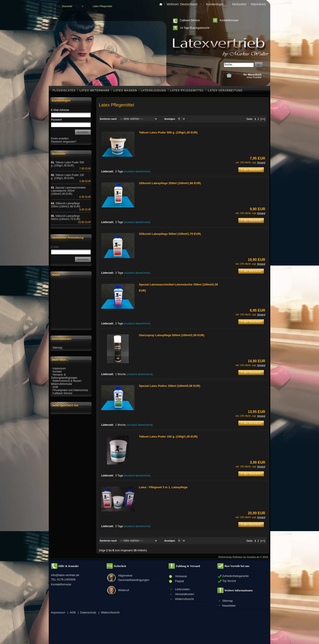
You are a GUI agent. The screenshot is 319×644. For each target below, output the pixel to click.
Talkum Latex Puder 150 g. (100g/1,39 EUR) (168, 437)
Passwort (56, 120)
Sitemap (57, 348)
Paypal (179, 581)
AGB (55, 387)
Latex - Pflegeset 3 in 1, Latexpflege (163, 487)
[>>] (263, 119)
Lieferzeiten (182, 589)
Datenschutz (88, 612)
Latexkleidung (154, 91)
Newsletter (229, 606)
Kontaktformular (229, 20)
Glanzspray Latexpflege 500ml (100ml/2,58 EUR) (172, 335)
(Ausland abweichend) (137, 172)
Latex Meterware (95, 91)
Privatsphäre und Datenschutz (70, 390)
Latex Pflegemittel (187, 91)
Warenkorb (258, 4)
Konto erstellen (60, 139)
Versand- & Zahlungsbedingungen (64, 376)
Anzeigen (170, 119)
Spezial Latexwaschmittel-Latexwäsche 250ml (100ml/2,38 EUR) (69, 191)
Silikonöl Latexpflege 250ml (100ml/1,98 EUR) (170, 183)
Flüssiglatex (64, 91)
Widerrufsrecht (184, 599)
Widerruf (124, 590)
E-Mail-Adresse (60, 110)
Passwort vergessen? (64, 142)
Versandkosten (185, 594)
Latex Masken (125, 91)
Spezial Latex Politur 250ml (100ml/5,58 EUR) (170, 386)
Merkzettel (239, 4)
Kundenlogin (217, 4)
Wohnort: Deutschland (184, 4)
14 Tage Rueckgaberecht (195, 28)
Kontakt (57, 372)
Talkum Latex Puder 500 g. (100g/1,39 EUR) (168, 132)
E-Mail (55, 247)
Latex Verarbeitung (225, 91)
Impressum (59, 368)
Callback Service (190, 20)
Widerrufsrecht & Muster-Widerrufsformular (67, 382)
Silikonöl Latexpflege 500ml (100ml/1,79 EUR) (170, 234)
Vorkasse (181, 576)
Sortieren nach (108, 119)
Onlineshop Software (231, 557)
